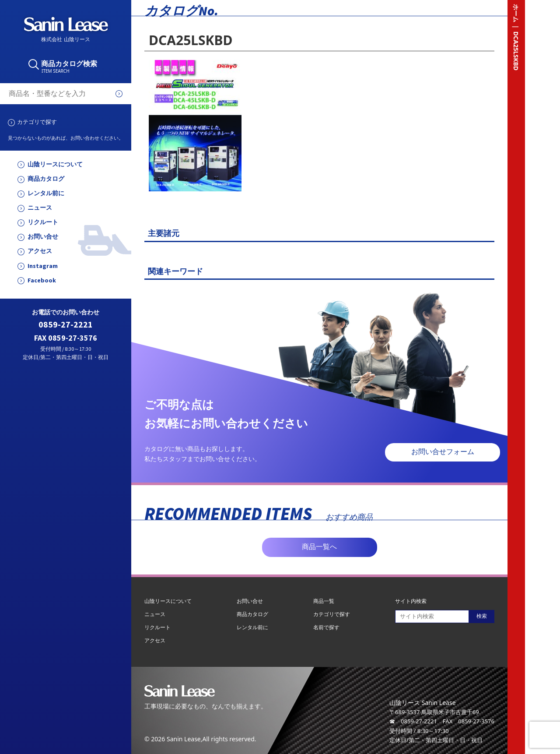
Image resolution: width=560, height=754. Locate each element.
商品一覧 (324, 601)
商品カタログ (46, 179)
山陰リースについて (55, 164)
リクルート (43, 222)
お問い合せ (43, 237)
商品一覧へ (319, 547)
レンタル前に (46, 193)
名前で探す (326, 627)
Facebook (42, 280)
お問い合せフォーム (443, 452)
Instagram (43, 266)
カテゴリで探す (37, 122)
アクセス (40, 251)
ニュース (40, 208)
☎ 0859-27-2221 (413, 721)
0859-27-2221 (66, 325)
